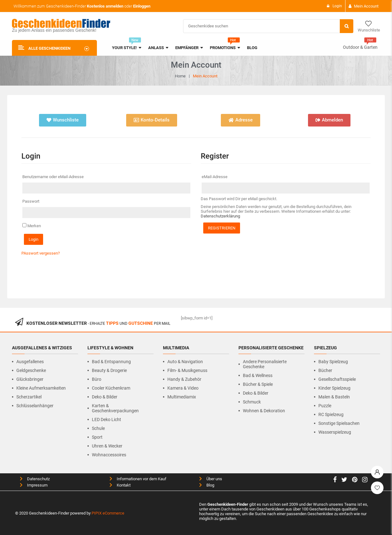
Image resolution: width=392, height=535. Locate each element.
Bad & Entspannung (111, 361)
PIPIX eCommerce (108, 512)
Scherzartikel (29, 396)
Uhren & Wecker (107, 445)
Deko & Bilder (105, 396)
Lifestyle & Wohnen (110, 347)
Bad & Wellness (258, 375)
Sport (97, 436)
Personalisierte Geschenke (271, 347)
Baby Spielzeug (333, 361)
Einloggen (142, 6)
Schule (98, 428)
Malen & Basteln (334, 396)
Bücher (325, 370)
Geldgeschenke (31, 370)
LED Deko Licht (106, 419)
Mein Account (366, 6)
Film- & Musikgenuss (187, 370)
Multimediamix (182, 396)
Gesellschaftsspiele (337, 379)
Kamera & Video (183, 387)
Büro (97, 379)
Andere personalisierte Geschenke (265, 363)
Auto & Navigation (185, 361)
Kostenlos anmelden (105, 6)
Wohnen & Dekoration (264, 410)
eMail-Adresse (216, 177)
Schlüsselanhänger (35, 405)
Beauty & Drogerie (109, 370)
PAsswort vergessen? (41, 253)
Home (180, 76)
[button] (63, 120)
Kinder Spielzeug (334, 387)
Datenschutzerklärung (220, 216)
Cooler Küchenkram (111, 387)
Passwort (33, 201)
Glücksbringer (30, 379)
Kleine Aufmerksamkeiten (41, 387)
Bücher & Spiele (258, 384)
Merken (32, 226)
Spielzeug (325, 347)
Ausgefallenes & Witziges (42, 347)
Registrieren (222, 228)
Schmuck (252, 401)
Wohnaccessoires (109, 454)
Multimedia (176, 347)
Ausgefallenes (30, 361)
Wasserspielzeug (335, 431)
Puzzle (325, 405)
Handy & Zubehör (184, 379)
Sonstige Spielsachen (339, 423)
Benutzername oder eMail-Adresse (55, 177)
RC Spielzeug (331, 414)
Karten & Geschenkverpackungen (115, 408)
